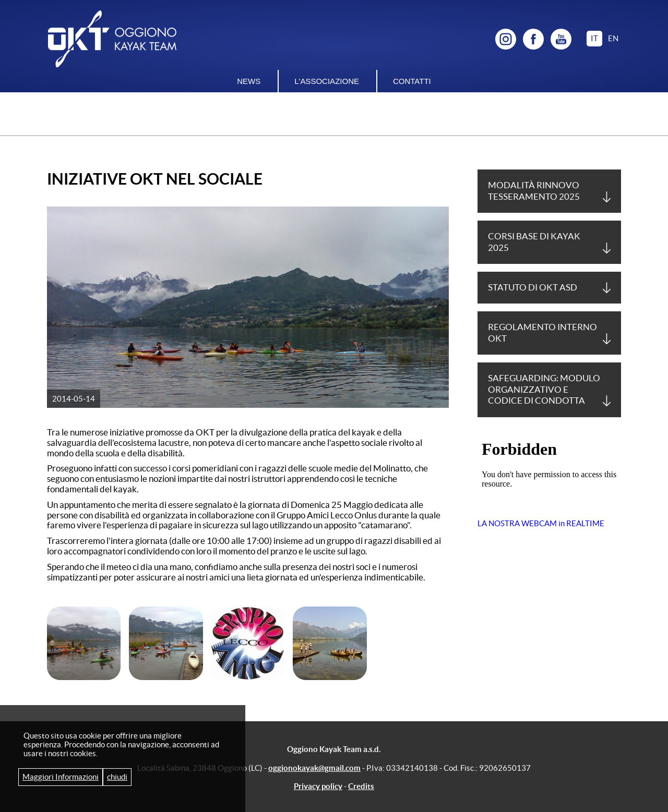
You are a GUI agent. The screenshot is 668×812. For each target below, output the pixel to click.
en (613, 38)
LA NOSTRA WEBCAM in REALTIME (541, 523)
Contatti (412, 81)
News (249, 81)
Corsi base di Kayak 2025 (534, 242)
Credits (361, 786)
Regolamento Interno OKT (542, 332)
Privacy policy (318, 786)
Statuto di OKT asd (533, 287)
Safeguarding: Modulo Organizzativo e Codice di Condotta (544, 389)
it (594, 38)
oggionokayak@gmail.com (314, 768)
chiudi (117, 777)
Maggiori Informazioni (61, 777)
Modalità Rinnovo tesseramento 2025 (534, 191)
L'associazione (327, 81)
